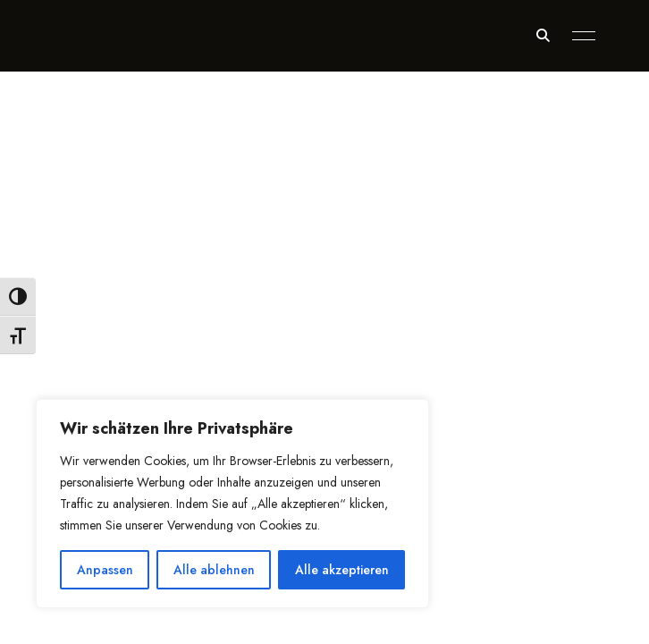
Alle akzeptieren (342, 570)
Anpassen (105, 570)
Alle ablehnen (214, 570)
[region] (232, 504)
